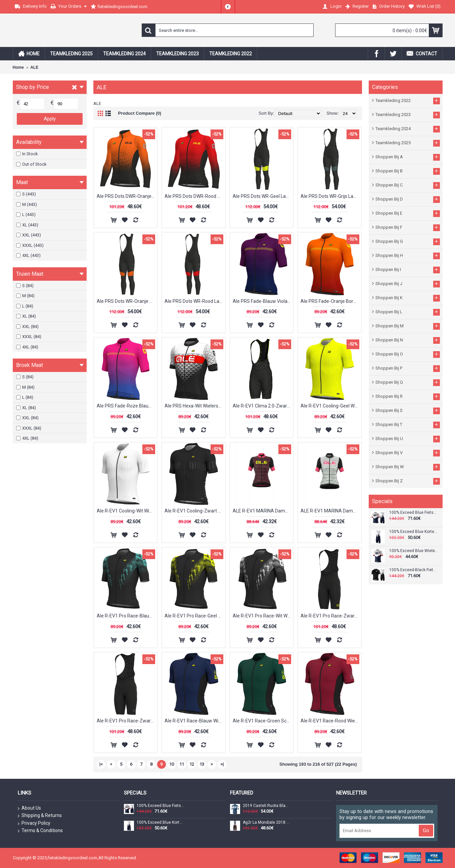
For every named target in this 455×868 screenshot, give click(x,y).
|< (101, 764)
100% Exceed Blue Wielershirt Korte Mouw (414, 551)
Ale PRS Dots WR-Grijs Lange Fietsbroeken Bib (331, 196)
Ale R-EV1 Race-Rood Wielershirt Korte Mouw (331, 721)
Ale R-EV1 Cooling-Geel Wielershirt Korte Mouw (331, 406)
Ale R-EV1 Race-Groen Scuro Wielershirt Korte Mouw (263, 721)
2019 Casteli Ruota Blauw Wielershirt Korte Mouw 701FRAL (267, 806)
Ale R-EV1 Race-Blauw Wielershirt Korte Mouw (195, 721)
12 (192, 764)
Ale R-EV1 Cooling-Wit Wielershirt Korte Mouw (127, 511)
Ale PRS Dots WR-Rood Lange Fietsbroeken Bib (195, 301)
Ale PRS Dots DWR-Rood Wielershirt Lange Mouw (195, 196)
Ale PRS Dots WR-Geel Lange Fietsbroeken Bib (263, 196)
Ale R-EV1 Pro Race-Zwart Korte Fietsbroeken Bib (127, 721)
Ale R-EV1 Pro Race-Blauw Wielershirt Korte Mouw (127, 616)
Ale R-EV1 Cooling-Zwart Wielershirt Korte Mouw (195, 511)
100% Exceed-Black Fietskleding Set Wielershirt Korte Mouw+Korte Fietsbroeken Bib (414, 570)
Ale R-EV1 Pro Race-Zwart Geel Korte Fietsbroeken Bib (331, 616)
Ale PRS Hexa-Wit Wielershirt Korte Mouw (195, 406)
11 (182, 764)
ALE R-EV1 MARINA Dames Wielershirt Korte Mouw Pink (263, 511)
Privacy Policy (34, 823)
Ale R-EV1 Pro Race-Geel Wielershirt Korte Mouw (195, 616)
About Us (29, 808)
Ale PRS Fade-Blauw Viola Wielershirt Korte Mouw (263, 301)
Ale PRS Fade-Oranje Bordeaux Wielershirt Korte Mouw (331, 301)
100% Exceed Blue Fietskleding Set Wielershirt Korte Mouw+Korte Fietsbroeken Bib (414, 513)
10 (172, 764)
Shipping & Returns (40, 816)
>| (222, 764)
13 (202, 764)
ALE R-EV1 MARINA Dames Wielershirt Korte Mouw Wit (331, 511)
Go (426, 830)
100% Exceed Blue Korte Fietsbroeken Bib (414, 532)
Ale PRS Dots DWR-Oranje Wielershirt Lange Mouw (127, 196)
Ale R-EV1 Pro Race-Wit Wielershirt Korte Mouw (263, 616)
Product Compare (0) (140, 113)
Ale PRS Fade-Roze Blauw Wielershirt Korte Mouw (127, 406)
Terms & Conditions (40, 831)
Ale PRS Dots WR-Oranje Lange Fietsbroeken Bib (127, 301)
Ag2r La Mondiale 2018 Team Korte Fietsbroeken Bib (267, 823)
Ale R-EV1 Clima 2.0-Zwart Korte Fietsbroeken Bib (263, 406)
